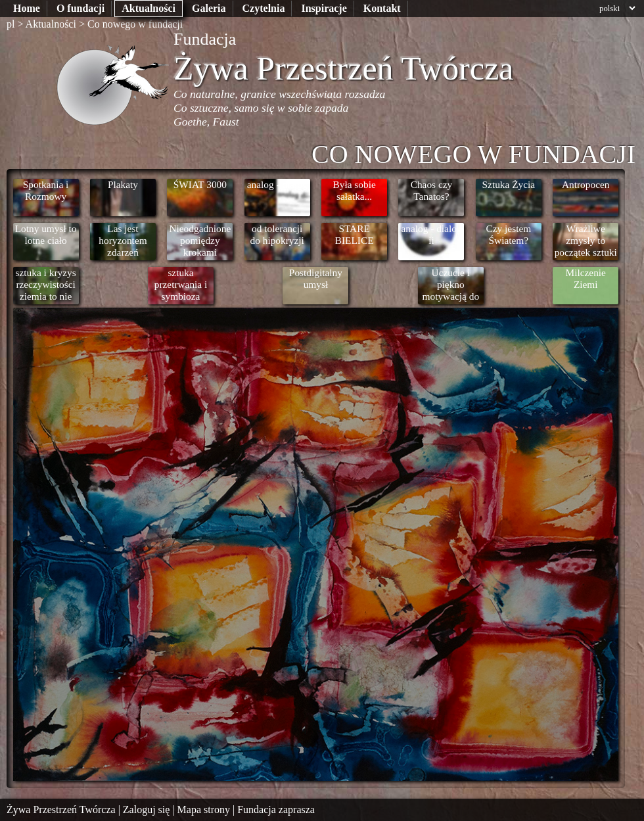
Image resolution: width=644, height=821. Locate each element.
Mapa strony (204, 809)
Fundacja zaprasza (276, 809)
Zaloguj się (147, 809)
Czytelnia (264, 8)
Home (27, 8)
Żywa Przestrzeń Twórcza (344, 68)
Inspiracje (324, 8)
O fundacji (80, 8)
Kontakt (382, 8)
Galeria (209, 8)
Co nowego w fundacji (135, 24)
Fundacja (205, 39)
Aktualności (149, 8)
